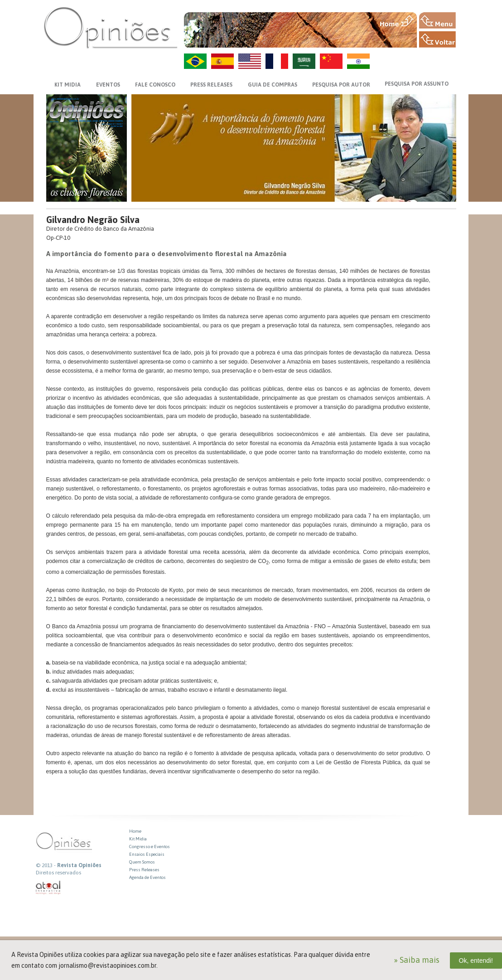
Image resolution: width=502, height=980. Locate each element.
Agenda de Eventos (147, 877)
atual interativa (48, 888)
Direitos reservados (58, 873)
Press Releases (144, 870)
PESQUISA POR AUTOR (341, 85)
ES (222, 61)
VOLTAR (437, 39)
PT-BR (195, 61)
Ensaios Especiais (147, 854)
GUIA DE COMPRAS (273, 85)
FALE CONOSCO (155, 85)
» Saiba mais (417, 960)
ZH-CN (331, 61)
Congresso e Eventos (150, 847)
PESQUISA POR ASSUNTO (417, 84)
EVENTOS (108, 85)
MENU (437, 20)
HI (358, 61)
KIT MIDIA (68, 85)
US (250, 61)
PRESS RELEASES (211, 85)
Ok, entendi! (476, 961)
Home (135, 831)
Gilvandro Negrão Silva (93, 220)
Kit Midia (138, 839)
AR (304, 61)
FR (277, 61)
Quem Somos (142, 862)
